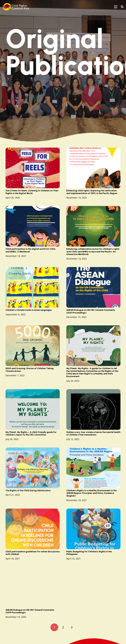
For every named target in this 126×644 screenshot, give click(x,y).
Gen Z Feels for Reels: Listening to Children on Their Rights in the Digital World (32, 192)
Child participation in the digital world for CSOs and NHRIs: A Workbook (31, 250)
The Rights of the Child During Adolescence (28, 490)
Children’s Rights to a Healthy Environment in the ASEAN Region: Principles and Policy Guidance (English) (91, 493)
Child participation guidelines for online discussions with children (33, 553)
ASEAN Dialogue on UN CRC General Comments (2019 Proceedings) (30, 611)
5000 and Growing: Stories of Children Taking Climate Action (30, 370)
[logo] (17, 7)
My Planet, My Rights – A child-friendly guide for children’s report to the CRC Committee (31, 433)
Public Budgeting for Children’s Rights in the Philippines (89, 553)
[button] (116, 7)
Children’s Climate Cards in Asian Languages (29, 310)
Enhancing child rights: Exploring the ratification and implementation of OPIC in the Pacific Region (92, 192)
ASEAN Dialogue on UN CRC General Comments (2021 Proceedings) (91, 311)
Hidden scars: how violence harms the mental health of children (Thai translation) (93, 433)
